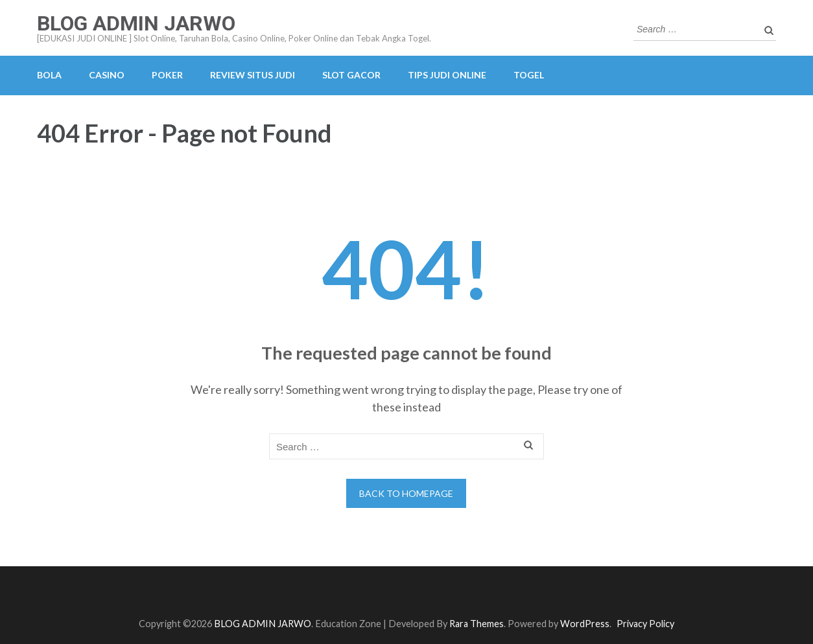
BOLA (49, 75)
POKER (167, 75)
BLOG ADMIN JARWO (136, 23)
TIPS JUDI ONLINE (447, 75)
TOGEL (529, 75)
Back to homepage (406, 493)
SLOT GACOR (351, 75)
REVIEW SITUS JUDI (253, 75)
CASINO (107, 75)
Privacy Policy (645, 624)
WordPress (585, 624)
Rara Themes (477, 624)
